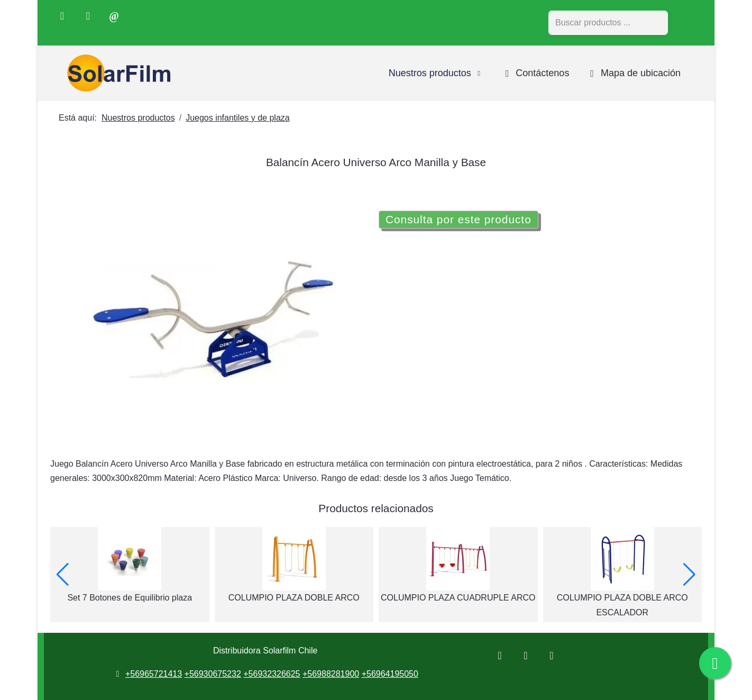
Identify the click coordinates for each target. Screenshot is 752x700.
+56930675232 (213, 674)
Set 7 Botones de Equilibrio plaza (130, 598)
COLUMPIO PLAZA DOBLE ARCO (294, 598)
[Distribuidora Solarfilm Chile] (116, 73)
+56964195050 (390, 674)
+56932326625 (272, 674)
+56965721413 (154, 674)
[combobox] (608, 23)
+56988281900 (331, 674)
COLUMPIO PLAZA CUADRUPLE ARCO (458, 598)
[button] (63, 575)
